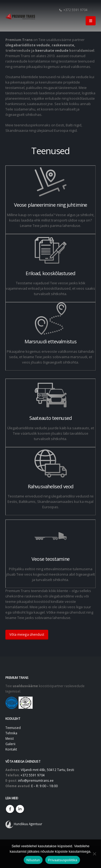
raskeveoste (63, 45)
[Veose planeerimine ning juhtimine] (50, 200)
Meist (10, 738)
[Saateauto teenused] (50, 413)
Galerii (10, 744)
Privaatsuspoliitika (63, 860)
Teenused (13, 728)
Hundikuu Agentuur (28, 824)
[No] (94, 854)
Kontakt (11, 749)
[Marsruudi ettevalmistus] (50, 336)
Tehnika (11, 733)
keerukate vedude (52, 50)
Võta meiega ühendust (27, 634)
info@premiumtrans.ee (36, 780)
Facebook (10, 809)
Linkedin (20, 809)
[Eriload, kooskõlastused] (50, 268)
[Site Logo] (20, 16)
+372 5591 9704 (73, 10)
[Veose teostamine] (50, 554)
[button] (91, 21)
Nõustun (33, 860)
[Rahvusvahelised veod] (50, 481)
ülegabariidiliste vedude (28, 45)
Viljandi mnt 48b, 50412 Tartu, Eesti (47, 770)
